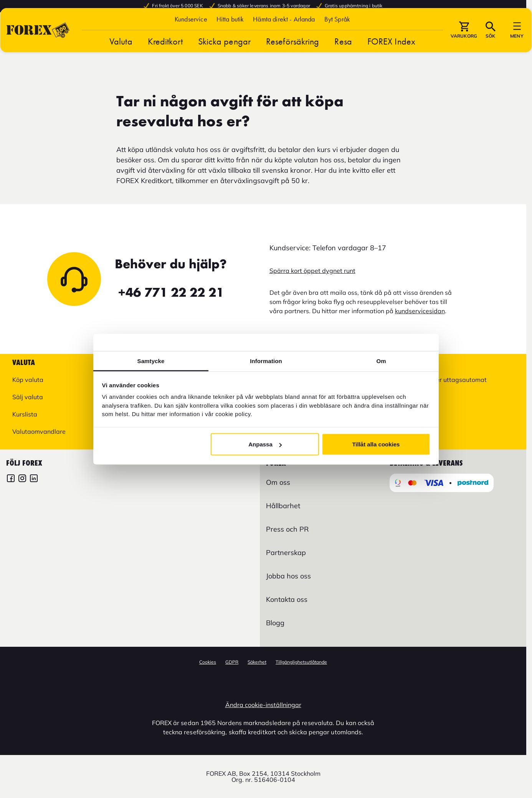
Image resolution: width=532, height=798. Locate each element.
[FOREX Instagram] (22, 479)
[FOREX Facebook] (11, 479)
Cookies (208, 662)
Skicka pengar (224, 58)
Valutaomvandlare (39, 431)
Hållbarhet (283, 506)
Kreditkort (165, 58)
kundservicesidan (420, 311)
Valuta (121, 58)
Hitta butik (230, 36)
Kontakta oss (287, 599)
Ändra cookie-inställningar (263, 705)
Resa (343, 58)
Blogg (275, 623)
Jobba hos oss (288, 576)
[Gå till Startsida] (38, 47)
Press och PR (287, 529)
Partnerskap (286, 553)
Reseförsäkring (292, 58)
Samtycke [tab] (151, 361)
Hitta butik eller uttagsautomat (442, 380)
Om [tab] (381, 361)
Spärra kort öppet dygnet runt (312, 271)
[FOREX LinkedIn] (34, 479)
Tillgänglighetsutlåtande (301, 662)
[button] (337, 36)
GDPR (232, 662)
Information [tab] (266, 361)
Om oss (278, 482)
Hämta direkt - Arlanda (284, 36)
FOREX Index (391, 58)
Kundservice (191, 36)
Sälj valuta (28, 397)
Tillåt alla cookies (376, 444)
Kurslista (25, 414)
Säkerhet (257, 662)
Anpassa (265, 444)
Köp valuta (28, 380)
